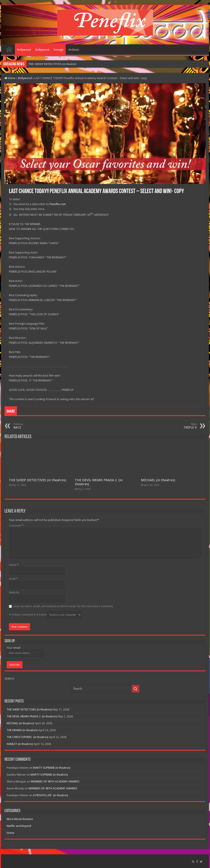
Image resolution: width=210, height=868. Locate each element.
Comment (16, 526)
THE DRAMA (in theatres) (22, 730)
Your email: (14, 648)
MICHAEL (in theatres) (158, 480)
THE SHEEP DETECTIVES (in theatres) (52, 64)
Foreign (59, 50)
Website (14, 592)
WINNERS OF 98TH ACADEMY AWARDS (55, 781)
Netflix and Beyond (19, 826)
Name (14, 565)
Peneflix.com (58, 204)
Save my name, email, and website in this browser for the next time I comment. (63, 606)
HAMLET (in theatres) (20, 744)
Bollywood (42, 50)
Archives (74, 50)
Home (9, 49)
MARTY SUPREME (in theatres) (52, 768)
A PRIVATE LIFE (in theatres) (51, 795)
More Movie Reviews (20, 819)
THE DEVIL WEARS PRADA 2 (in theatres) (32, 716)
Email (13, 579)
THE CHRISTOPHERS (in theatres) (28, 737)
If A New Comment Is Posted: (45, 615)
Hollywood (24, 50)
